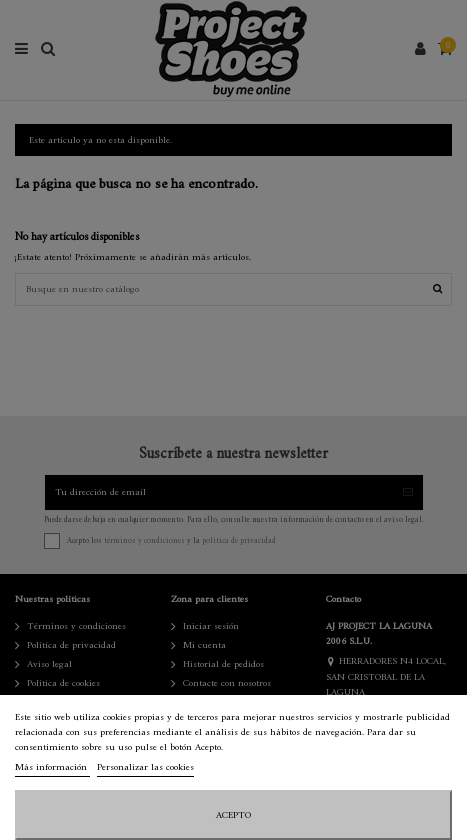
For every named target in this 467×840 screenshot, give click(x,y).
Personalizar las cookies (145, 767)
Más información (52, 767)
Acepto (233, 815)
